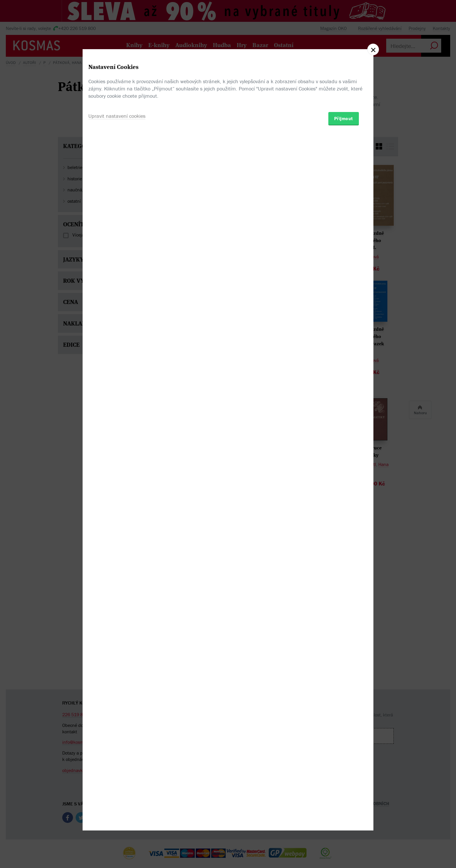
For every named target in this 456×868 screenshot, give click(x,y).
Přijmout (344, 468)
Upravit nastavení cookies (117, 466)
